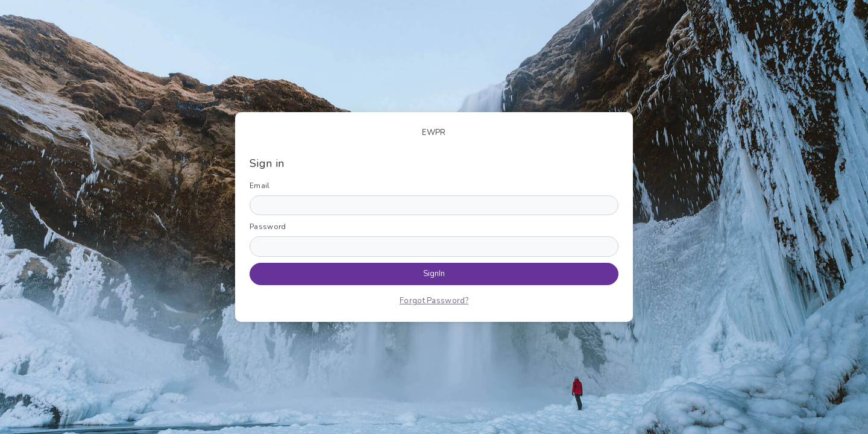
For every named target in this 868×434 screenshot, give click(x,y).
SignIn (434, 274)
